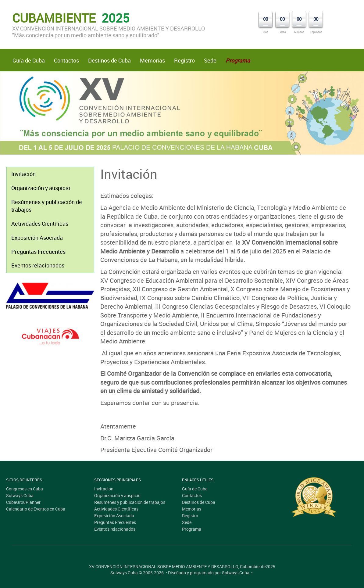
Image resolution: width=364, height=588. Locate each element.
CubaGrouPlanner (23, 502)
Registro (184, 60)
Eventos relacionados (38, 265)
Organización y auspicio (41, 188)
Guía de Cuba (29, 60)
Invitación (23, 174)
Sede (210, 60)
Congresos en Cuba (25, 489)
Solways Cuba (20, 495)
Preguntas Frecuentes (38, 252)
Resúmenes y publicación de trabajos (47, 206)
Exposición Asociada (37, 238)
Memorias (152, 60)
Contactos (66, 60)
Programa (192, 529)
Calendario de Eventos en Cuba (36, 509)
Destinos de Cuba (109, 60)
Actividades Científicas (40, 224)
